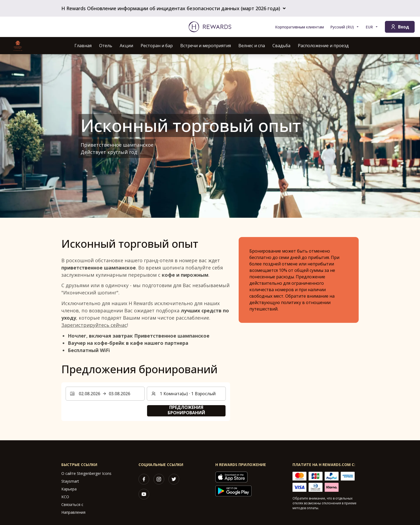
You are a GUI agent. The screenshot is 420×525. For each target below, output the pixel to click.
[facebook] (144, 479)
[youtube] (144, 494)
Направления (73, 512)
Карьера (69, 489)
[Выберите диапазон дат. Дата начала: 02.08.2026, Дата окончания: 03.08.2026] (105, 394)
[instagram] (159, 479)
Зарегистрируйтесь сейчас (94, 325)
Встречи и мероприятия (206, 46)
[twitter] (174, 479)
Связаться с (72, 504)
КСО (65, 497)
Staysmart (70, 481)
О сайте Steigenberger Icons (86, 473)
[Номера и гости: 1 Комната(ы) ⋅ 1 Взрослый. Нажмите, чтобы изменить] (186, 394)
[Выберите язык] (345, 27)
